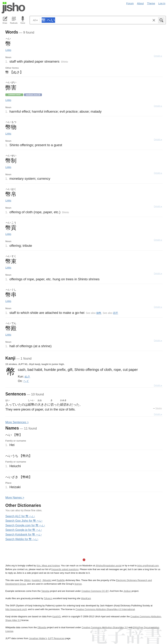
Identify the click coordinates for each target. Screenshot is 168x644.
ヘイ (26, 381)
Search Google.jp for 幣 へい (24, 530)
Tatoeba (159, 408)
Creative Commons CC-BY (95, 591)
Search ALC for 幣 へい (20, 516)
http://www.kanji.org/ (16, 609)
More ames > (15, 498)
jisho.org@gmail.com (148, 566)
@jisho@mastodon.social (109, 566)
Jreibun (127, 591)
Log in (162, 3)
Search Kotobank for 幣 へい (24, 535)
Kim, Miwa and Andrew (48, 566)
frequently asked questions (65, 569)
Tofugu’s (48, 598)
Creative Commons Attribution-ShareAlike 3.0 (105, 627)
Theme (151, 3)
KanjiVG (56, 616)
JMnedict (47, 580)
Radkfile (61, 580)
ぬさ (27, 376)
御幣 (99, 313)
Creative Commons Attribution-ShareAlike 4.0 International (105, 609)
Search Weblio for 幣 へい (22, 539)
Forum (130, 3)
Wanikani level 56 (33, 95)
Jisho (13, 8)
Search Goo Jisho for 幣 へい (24, 521)
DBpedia (42, 627)
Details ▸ (158, 56)
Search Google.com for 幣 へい (25, 525)
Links (8, 50)
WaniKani (86, 598)
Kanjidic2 (36, 580)
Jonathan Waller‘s (38, 638)
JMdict (27, 580)
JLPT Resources (56, 638)
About (140, 3)
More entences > (17, 422)
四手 (116, 313)
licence (78, 584)
